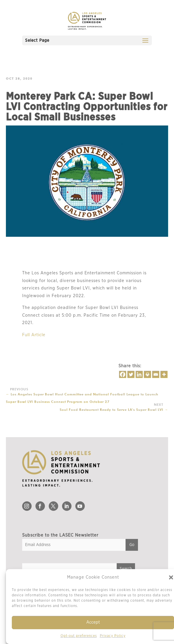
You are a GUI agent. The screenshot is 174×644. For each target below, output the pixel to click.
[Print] (147, 374)
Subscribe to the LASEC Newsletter (60, 535)
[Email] (156, 374)
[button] (171, 577)
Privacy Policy (113, 636)
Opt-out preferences (79, 636)
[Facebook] (123, 374)
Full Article (34, 335)
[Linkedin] (139, 374)
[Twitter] (131, 374)
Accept (93, 622)
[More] (164, 374)
